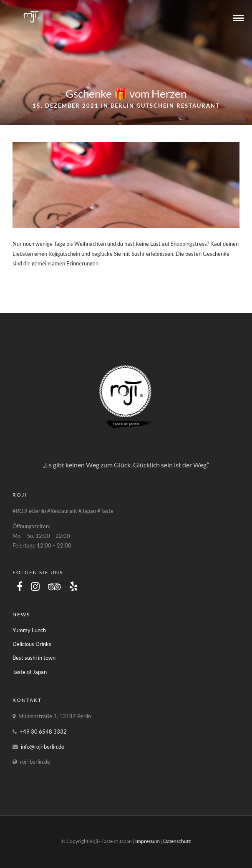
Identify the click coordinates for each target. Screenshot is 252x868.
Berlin (122, 106)
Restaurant (198, 106)
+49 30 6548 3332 (43, 732)
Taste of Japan (30, 672)
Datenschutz (177, 841)
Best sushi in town (34, 658)
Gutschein (155, 106)
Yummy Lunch (29, 630)
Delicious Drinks (32, 644)
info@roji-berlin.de (43, 747)
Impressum (147, 841)
